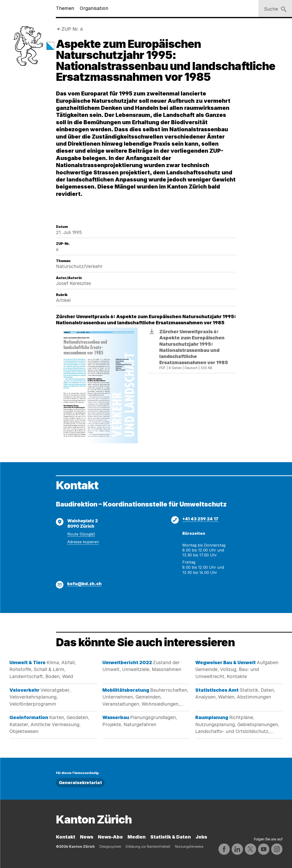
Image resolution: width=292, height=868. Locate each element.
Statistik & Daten (171, 837)
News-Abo (110, 837)
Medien (137, 837)
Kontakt (66, 837)
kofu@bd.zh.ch (84, 584)
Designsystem (110, 846)
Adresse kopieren (83, 542)
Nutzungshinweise (189, 846)
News (87, 837)
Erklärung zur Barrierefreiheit (148, 846)
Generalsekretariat (80, 783)
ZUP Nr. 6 (72, 29)
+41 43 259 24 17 (200, 519)
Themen (65, 8)
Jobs (201, 837)
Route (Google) (81, 534)
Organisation (94, 8)
